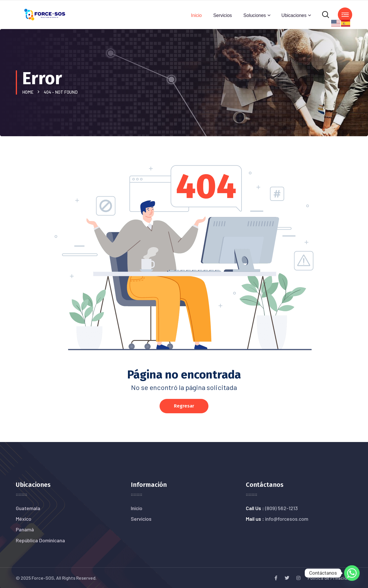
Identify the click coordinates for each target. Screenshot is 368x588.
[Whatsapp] (352, 573)
